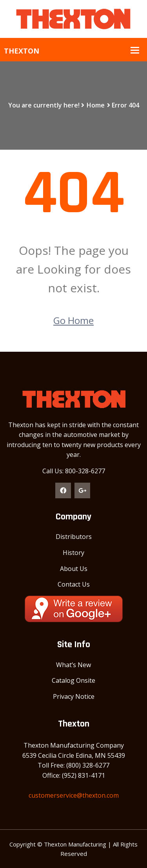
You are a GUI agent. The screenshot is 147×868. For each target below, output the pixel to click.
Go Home (73, 320)
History (73, 553)
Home (96, 105)
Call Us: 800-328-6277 (74, 471)
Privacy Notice (74, 696)
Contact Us (74, 584)
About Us (74, 569)
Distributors (74, 537)
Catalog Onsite (73, 680)
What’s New (73, 665)
